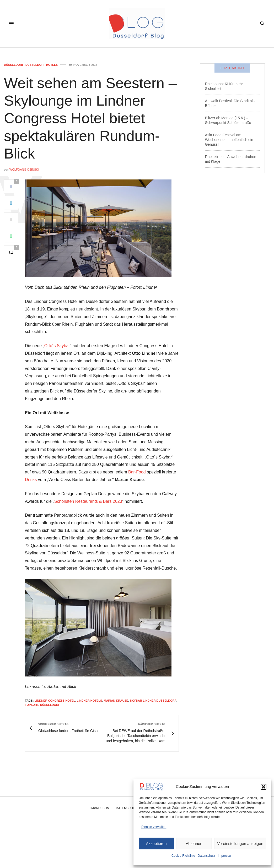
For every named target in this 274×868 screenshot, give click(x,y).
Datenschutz (206, 856)
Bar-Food (137, 472)
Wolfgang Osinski (24, 170)
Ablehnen (194, 844)
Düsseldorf (14, 65)
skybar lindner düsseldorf (153, 701)
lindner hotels (90, 701)
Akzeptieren (156, 844)
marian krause (116, 701)
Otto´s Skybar (57, 346)
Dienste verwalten (154, 827)
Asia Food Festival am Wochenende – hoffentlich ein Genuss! (229, 140)
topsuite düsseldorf (42, 705)
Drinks (31, 480)
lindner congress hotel (55, 701)
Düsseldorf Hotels (42, 65)
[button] (264, 787)
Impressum (226, 856)
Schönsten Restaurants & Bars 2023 (88, 501)
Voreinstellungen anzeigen (240, 844)
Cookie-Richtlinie (183, 856)
